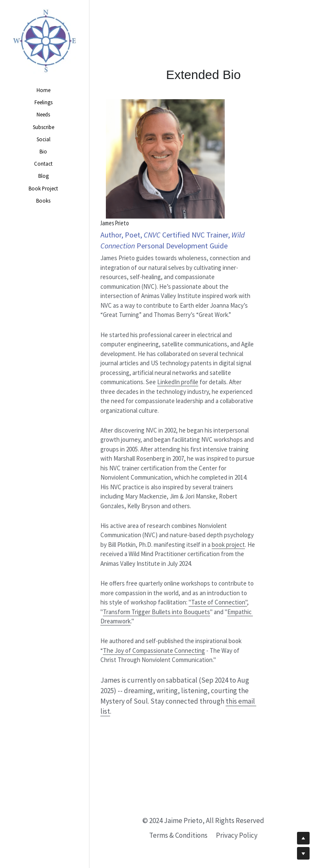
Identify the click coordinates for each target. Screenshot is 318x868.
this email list (216, 733)
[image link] (45, 41)
